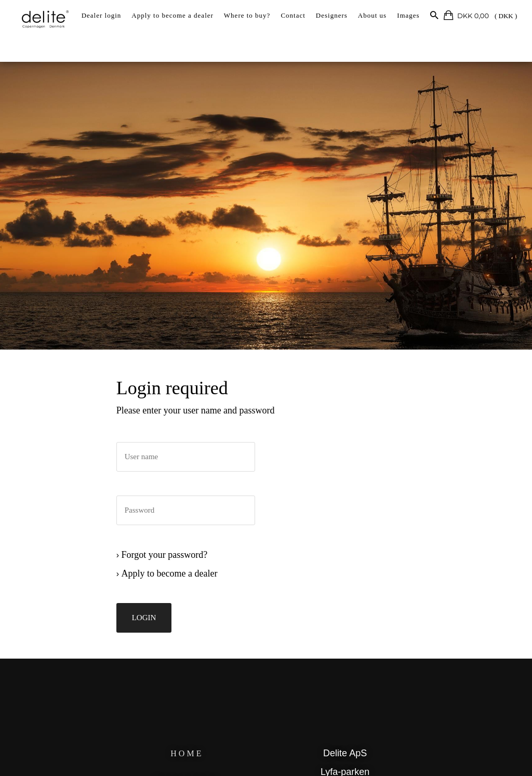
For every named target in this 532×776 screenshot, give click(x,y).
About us (372, 15)
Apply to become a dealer (172, 15)
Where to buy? (247, 15)
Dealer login (102, 15)
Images (408, 15)
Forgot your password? (169, 563)
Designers (332, 15)
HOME (189, 757)
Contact (293, 15)
